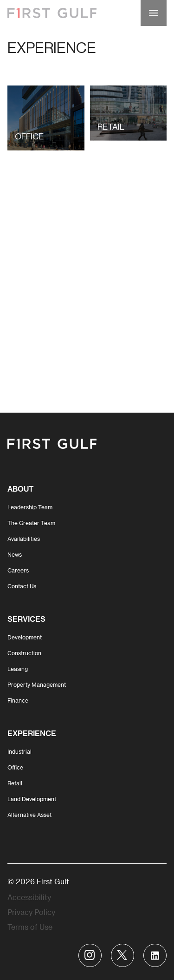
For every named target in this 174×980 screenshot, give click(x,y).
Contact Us (22, 586)
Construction (24, 653)
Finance (18, 700)
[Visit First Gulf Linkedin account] (155, 955)
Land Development (32, 799)
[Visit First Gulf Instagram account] (90, 955)
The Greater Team (31, 523)
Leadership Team (30, 507)
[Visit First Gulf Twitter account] (122, 955)
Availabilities (24, 539)
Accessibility (29, 897)
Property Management (37, 684)
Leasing (18, 669)
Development (25, 637)
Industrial (19, 751)
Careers (18, 570)
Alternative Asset (29, 815)
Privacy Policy (31, 912)
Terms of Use (30, 927)
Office (15, 767)
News (15, 554)
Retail (15, 783)
